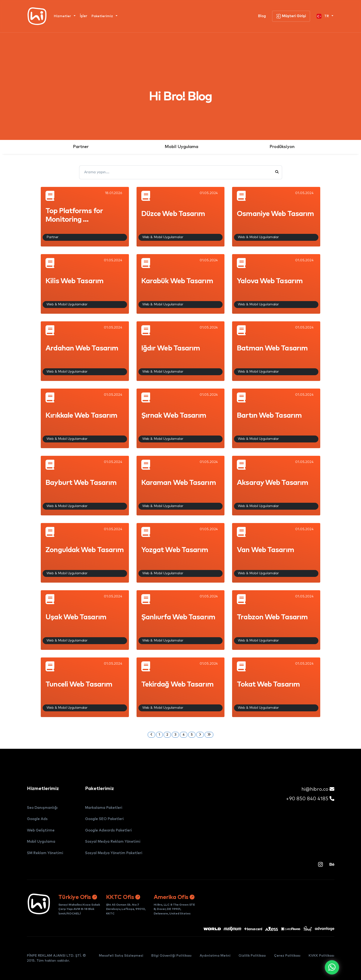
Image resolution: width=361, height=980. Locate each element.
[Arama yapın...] (177, 172)
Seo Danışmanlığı (42, 808)
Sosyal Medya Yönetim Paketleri (114, 853)
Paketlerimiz (103, 16)
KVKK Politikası (321, 956)
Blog (262, 16)
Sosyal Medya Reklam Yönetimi (113, 842)
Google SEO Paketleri (104, 819)
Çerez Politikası (287, 956)
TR (323, 16)
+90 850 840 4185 (310, 799)
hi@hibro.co (318, 789)
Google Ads (37, 819)
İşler (84, 16)
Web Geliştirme (41, 830)
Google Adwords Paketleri (108, 830)
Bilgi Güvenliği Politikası (171, 956)
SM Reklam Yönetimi (45, 853)
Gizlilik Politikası (252, 956)
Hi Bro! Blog (180, 97)
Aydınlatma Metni (215, 956)
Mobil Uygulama (181, 147)
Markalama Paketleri (104, 808)
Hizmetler (63, 16)
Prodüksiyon (282, 147)
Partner (81, 147)
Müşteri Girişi (291, 16)
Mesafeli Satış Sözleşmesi (121, 956)
